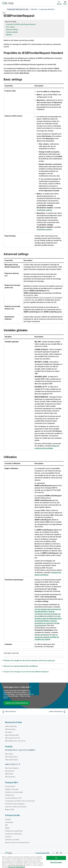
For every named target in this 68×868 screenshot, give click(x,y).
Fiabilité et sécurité (12, 789)
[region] (34, 861)
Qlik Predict (9, 774)
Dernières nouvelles (12, 839)
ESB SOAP (34, 9)
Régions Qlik (10, 809)
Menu (65, 4)
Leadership (9, 822)
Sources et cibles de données (16, 807)
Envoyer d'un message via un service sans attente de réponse (26, 672)
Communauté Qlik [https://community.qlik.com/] (42, 853)
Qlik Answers (10, 771)
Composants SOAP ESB (46, 9)
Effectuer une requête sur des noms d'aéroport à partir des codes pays (29, 660)
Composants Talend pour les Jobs (18, 9)
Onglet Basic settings (44, 210)
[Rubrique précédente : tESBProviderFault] (17, 712)
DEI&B (7, 828)
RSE (6, 825)
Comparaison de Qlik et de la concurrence (20, 801)
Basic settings (10, 27)
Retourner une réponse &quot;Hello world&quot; (21, 666)
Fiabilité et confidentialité (14, 792)
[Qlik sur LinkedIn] (57, 853)
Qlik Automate (10, 777)
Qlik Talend (9, 754)
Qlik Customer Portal (12, 738)
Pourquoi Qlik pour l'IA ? (14, 798)
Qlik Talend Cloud (11, 757)
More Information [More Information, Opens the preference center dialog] (56, 862)
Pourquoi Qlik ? (10, 786)
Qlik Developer (10, 729)
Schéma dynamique (42, 635)
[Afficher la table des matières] (4, 9)
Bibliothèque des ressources (15, 741)
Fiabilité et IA (10, 795)
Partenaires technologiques (15, 804)
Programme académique (14, 831)
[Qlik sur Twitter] (53, 853)
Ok (56, 858)
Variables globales (12, 32)
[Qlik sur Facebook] (61, 853)
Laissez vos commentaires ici (17, 703)
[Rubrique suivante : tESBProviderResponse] (51, 712)
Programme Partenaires (14, 834)
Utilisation (9, 35)
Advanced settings (12, 29)
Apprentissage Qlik (12, 735)
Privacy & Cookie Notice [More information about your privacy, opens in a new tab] (17, 867)
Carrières (8, 837)
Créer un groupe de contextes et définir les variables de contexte (47, 637)
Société (8, 819)
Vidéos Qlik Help (11, 726)
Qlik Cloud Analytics (12, 768)
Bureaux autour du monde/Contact (17, 842)
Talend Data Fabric (12, 760)
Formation (9, 732)
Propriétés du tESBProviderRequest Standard (21, 24)
